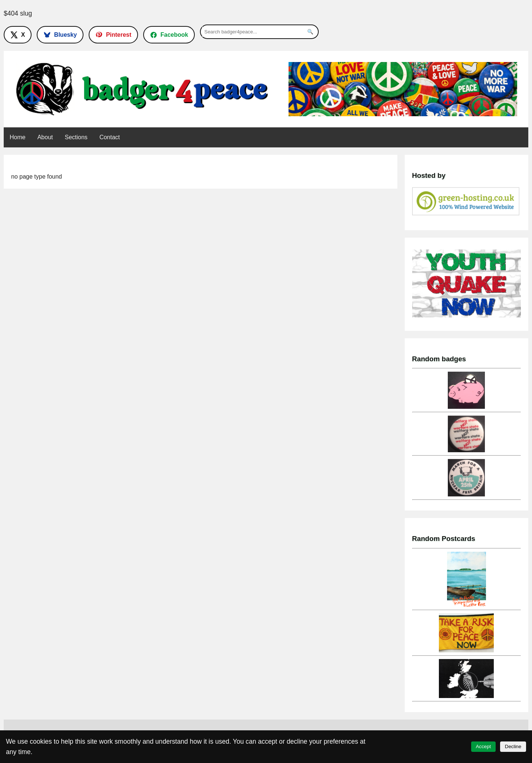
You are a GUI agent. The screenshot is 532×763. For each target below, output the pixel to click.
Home (18, 137)
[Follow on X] (18, 35)
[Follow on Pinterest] (113, 35)
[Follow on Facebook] (169, 35)
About (45, 137)
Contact (110, 137)
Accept (483, 746)
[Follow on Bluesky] (60, 35)
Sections (76, 137)
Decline (513, 746)
